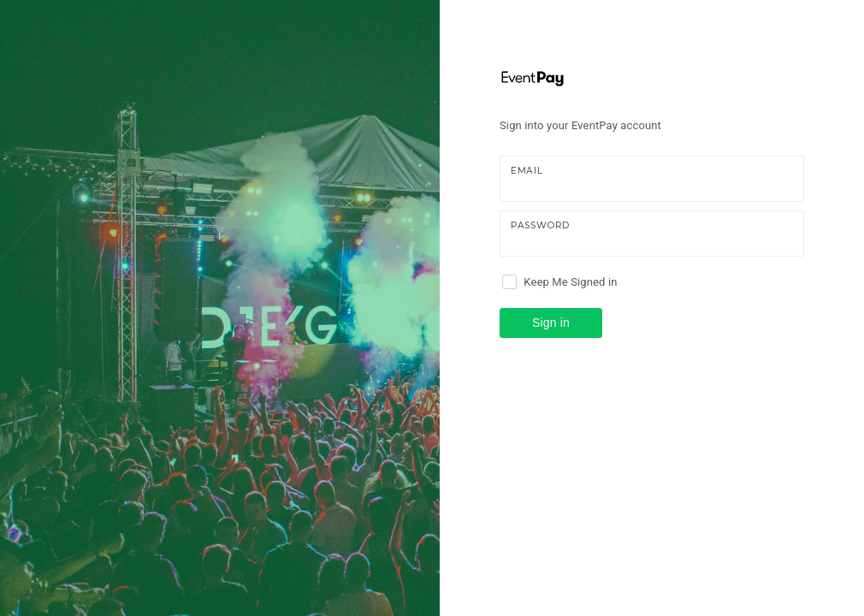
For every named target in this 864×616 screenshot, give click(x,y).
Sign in (551, 323)
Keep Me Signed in (570, 282)
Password (540, 225)
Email (527, 171)
